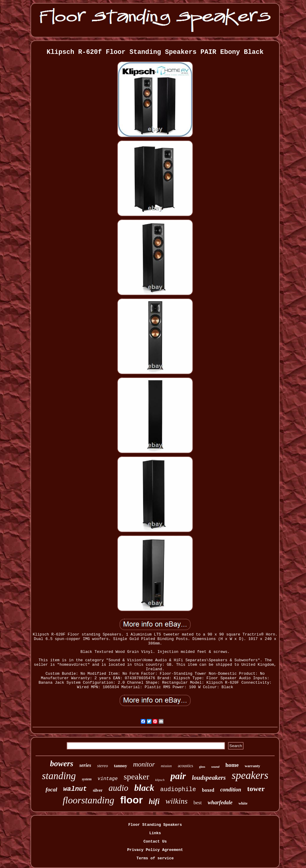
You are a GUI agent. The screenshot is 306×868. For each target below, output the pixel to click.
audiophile (178, 789)
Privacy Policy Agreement (155, 850)
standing (59, 776)
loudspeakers (209, 778)
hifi (154, 801)
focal (51, 789)
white (243, 803)
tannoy (120, 766)
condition (231, 790)
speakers (250, 775)
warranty (253, 766)
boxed (208, 790)
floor (131, 800)
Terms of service (155, 858)
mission (166, 766)
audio (118, 788)
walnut (75, 789)
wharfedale (220, 802)
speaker (137, 777)
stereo (102, 766)
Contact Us (155, 842)
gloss (202, 767)
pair (178, 776)
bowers (62, 764)
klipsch (160, 780)
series (85, 765)
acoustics (185, 766)
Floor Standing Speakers (155, 825)
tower (256, 789)
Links (155, 833)
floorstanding (88, 800)
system (87, 779)
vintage (108, 779)
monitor (144, 764)
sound (215, 767)
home (232, 765)
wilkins (177, 801)
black (144, 788)
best (198, 803)
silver (98, 790)
